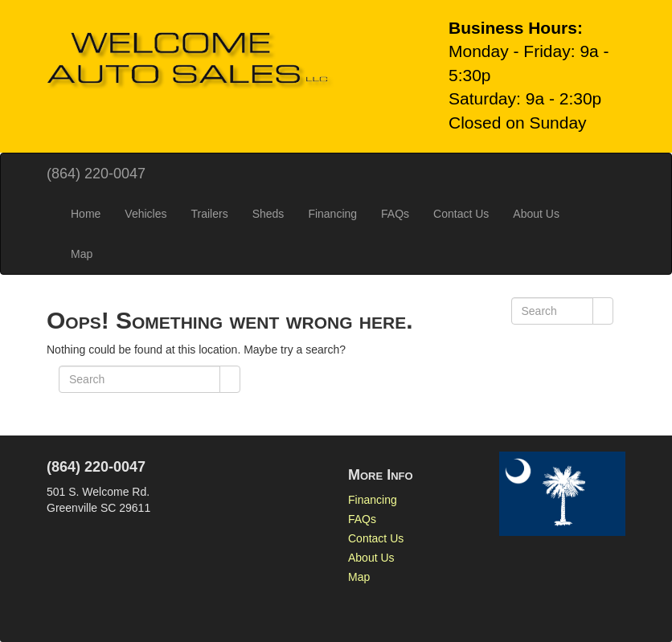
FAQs (395, 214)
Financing (332, 214)
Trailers (210, 214)
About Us (536, 214)
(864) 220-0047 (96, 174)
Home (86, 214)
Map (82, 254)
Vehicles (145, 214)
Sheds (268, 214)
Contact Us (461, 214)
